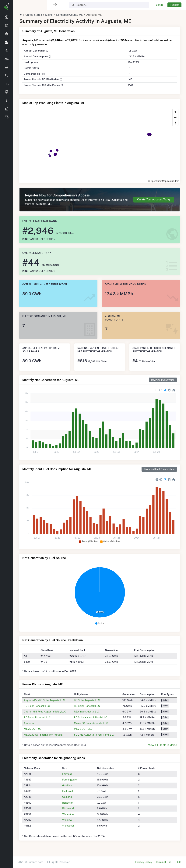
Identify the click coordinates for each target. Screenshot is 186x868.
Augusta (29, 723)
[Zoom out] (175, 117)
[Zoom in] (175, 112)
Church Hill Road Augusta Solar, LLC (45, 712)
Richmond (68, 808)
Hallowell (68, 791)
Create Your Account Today (154, 199)
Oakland (67, 797)
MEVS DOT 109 (33, 729)
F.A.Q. (178, 862)
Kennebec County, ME (70, 15)
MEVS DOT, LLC (83, 729)
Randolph (68, 803)
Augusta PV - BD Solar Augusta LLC (44, 700)
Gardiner (67, 785)
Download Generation (163, 380)
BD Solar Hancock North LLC (91, 717)
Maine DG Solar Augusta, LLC (91, 723)
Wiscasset (68, 826)
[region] (7, 432)
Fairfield (67, 774)
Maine (49, 15)
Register (174, 5)
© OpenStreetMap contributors (164, 181)
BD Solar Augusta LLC (87, 700)
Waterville (68, 814)
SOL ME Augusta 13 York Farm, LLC (94, 735)
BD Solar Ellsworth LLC (37, 717)
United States (34, 15)
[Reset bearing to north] (175, 123)
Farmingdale (69, 780)
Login (159, 5)
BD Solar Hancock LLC (37, 706)
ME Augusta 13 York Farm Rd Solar (44, 735)
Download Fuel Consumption (159, 469)
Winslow (67, 820)
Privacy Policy (144, 862)
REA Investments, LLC (87, 712)
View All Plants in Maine (163, 745)
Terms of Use (163, 862)
